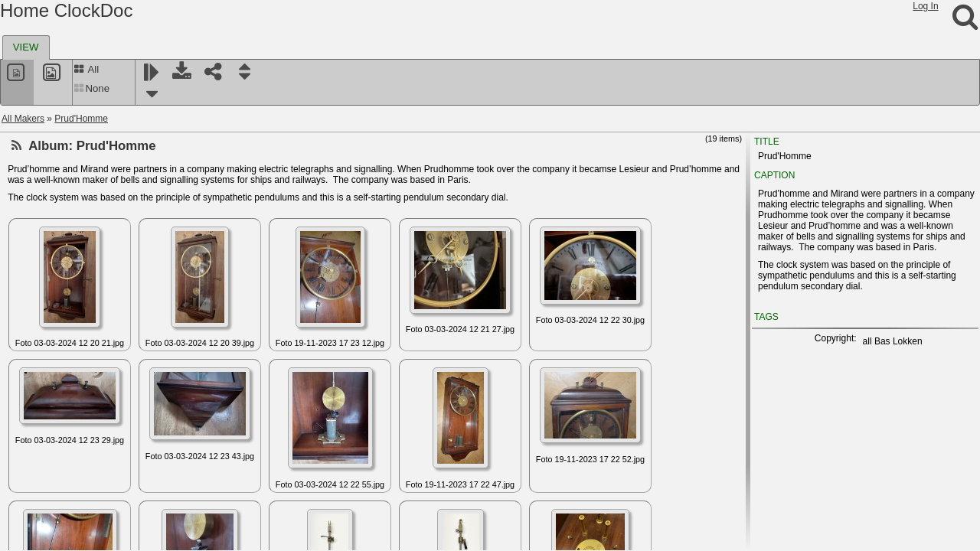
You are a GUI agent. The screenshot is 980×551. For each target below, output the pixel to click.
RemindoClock (55, 344)
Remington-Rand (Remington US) (94, 362)
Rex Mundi (47, 399)
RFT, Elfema (51, 417)
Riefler (39, 472)
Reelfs (38, 289)
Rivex (37, 527)
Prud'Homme (81, 119)
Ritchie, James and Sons (76, 509)
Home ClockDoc (66, 10)
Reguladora (49, 325)
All (86, 69)
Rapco (39, 233)
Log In (925, 6)
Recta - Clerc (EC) (63, 270)
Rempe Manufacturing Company (91, 380)
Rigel (36, 491)
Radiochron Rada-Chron (75, 215)
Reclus (39, 252)
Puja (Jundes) (54, 160)
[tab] (26, 47)
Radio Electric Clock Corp (78, 197)
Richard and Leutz (62, 435)
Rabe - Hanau (54, 178)
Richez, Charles (58, 454)
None (91, 88)
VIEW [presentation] (26, 47)
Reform (40, 307)
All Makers (23, 119)
